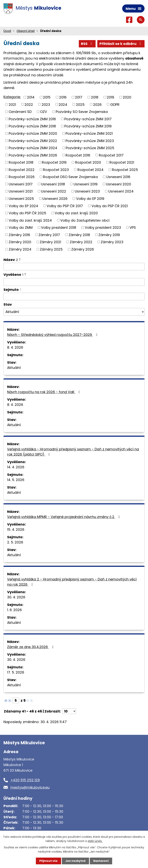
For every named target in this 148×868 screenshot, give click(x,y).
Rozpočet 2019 (54, 162)
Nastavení (101, 861)
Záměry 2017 (49, 235)
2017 (79, 97)
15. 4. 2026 (16, 529)
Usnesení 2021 (21, 191)
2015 (47, 97)
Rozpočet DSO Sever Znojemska (70, 177)
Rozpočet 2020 (88, 162)
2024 (63, 104)
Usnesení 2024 (121, 191)
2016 (63, 97)
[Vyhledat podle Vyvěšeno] (74, 282)
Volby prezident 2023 (103, 228)
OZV (44, 112)
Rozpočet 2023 (56, 169)
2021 (12, 104)
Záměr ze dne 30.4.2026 (31, 647)
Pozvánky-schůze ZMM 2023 (90, 141)
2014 (31, 97)
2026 (97, 104)
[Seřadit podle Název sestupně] (20, 260)
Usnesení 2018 (53, 184)
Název (11, 260)
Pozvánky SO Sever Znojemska (82, 112)
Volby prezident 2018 (59, 228)
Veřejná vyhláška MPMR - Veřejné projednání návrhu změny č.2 (64, 517)
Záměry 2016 (19, 235)
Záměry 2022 (81, 242)
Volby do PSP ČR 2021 (110, 206)
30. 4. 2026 (16, 597)
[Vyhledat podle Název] (74, 267)
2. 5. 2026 (15, 542)
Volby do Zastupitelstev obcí (85, 220)
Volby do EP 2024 (23, 206)
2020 (127, 97)
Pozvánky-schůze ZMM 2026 (33, 155)
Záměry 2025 (51, 249)
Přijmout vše (48, 861)
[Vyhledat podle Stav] (74, 312)
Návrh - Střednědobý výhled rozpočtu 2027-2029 (53, 335)
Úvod (7, 31)
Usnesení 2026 (55, 199)
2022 (29, 104)
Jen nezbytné (75, 861)
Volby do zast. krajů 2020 (76, 213)
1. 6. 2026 (14, 610)
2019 (110, 97)
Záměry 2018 (79, 235)
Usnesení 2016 (118, 177)
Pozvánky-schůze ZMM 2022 (33, 141)
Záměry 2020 (20, 242)
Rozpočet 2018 (21, 162)
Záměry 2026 (83, 249)
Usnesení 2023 (87, 191)
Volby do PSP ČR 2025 (27, 213)
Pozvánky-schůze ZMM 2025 (90, 148)
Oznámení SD (20, 112)
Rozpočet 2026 (22, 177)
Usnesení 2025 (21, 199)
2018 (95, 97)
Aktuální (14, 368)
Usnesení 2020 (119, 184)
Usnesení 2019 (86, 184)
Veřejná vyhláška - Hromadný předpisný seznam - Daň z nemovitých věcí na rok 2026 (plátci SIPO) (73, 452)
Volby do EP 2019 (90, 199)
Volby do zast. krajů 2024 (30, 220)
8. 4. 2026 (15, 347)
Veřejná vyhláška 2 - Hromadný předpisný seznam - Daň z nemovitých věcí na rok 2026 (72, 582)
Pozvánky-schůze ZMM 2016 (32, 119)
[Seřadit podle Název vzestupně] (20, 259)
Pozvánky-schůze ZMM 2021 (89, 133)
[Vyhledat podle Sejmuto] (74, 297)
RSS (87, 44)
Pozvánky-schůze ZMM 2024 (33, 148)
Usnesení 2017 (21, 184)
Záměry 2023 (112, 242)
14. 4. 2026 (16, 467)
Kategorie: (12, 97)
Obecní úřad (26, 31)
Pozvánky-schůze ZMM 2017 (88, 119)
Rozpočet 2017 (111, 155)
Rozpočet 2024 (90, 169)
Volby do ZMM (21, 228)
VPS (133, 228)
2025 (80, 104)
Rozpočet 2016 (78, 155)
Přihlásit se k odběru (121, 44)
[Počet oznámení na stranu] (69, 711)
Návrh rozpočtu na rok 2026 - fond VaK (44, 392)
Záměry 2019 (109, 235)
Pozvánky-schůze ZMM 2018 (32, 126)
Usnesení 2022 (54, 191)
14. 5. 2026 (16, 480)
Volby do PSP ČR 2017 (65, 206)
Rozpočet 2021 (122, 162)
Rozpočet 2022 (22, 169)
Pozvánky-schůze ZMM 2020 (33, 133)
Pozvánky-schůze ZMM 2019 (88, 126)
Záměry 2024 (20, 249)
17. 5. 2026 (16, 672)
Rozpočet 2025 (125, 169)
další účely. (95, 841)
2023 (46, 104)
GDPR (115, 104)
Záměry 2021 (50, 242)
